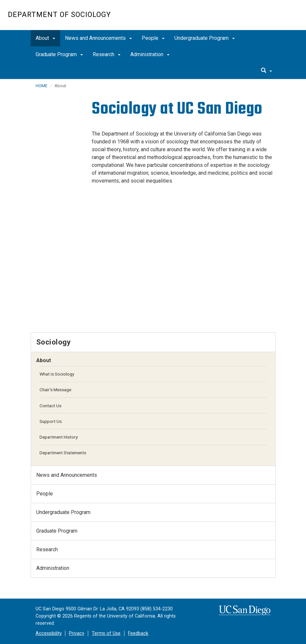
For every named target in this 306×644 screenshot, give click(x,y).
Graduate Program (59, 54)
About (45, 38)
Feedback (138, 633)
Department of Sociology (59, 15)
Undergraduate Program (205, 38)
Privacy (77, 633)
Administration (150, 54)
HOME (41, 86)
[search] (266, 71)
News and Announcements (98, 38)
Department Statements (63, 453)
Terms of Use (106, 633)
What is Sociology (57, 374)
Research (107, 54)
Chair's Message (55, 390)
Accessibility (49, 633)
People (153, 38)
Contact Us (50, 406)
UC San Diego (261, 18)
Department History (59, 437)
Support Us (51, 421)
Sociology (54, 342)
